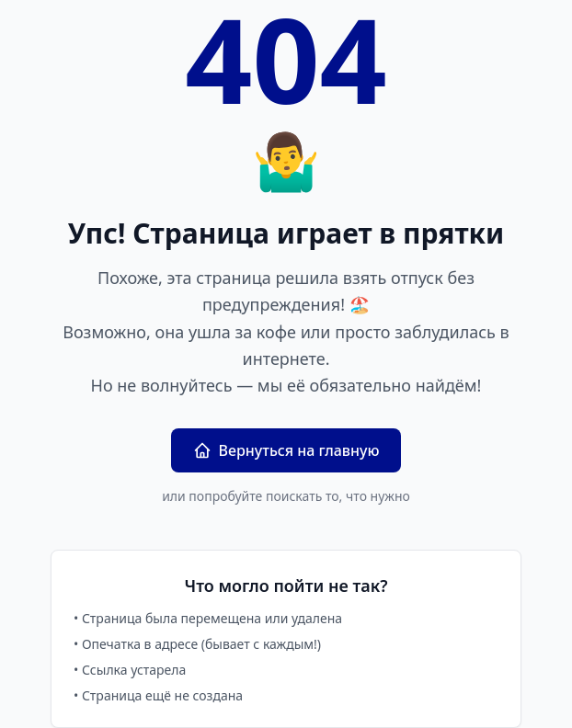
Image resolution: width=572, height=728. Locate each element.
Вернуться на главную (286, 450)
